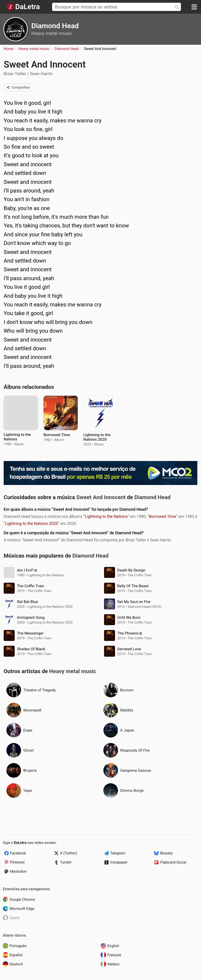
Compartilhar (18, 87)
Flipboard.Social (173, 862)
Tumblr (66, 862)
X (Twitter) (69, 853)
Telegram (118, 853)
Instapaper (119, 862)
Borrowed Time (162, 516)
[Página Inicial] (23, 7)
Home (9, 49)
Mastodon (18, 871)
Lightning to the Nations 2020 (31, 524)
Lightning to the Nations (106, 516)
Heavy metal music (52, 33)
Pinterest (17, 862)
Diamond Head (55, 26)
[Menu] (194, 7)
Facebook (18, 853)
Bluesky (166, 853)
